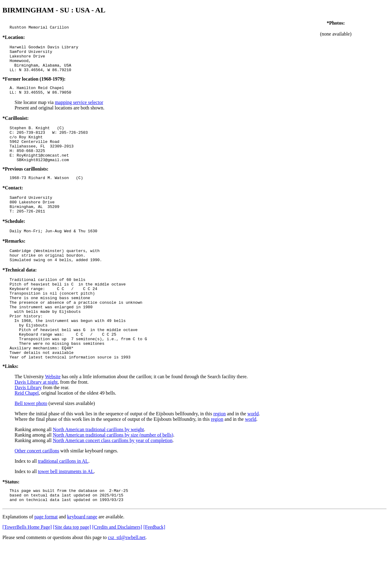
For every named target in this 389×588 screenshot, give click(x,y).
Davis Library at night (36, 422)
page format (46, 560)
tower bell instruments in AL (66, 512)
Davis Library (28, 428)
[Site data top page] (72, 570)
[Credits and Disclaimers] (117, 570)
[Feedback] (154, 570)
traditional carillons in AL (63, 501)
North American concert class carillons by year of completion (113, 481)
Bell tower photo (31, 443)
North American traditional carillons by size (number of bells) (113, 475)
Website (53, 417)
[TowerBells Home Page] (27, 570)
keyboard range (82, 560)
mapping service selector (79, 111)
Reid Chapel (27, 433)
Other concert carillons (37, 491)
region (220, 454)
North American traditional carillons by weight (98, 470)
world (253, 454)
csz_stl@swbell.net (127, 580)
